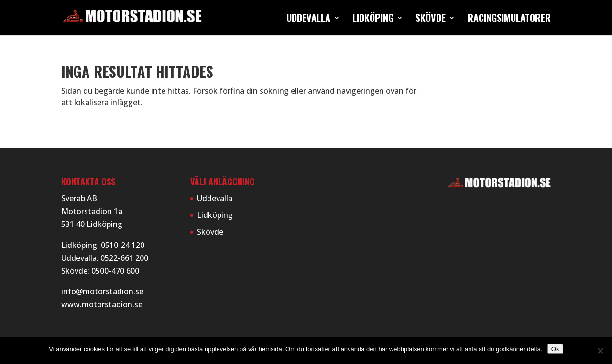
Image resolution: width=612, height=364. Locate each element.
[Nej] (600, 351)
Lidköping (373, 20)
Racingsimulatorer (509, 20)
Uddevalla (308, 20)
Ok (555, 349)
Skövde (431, 20)
